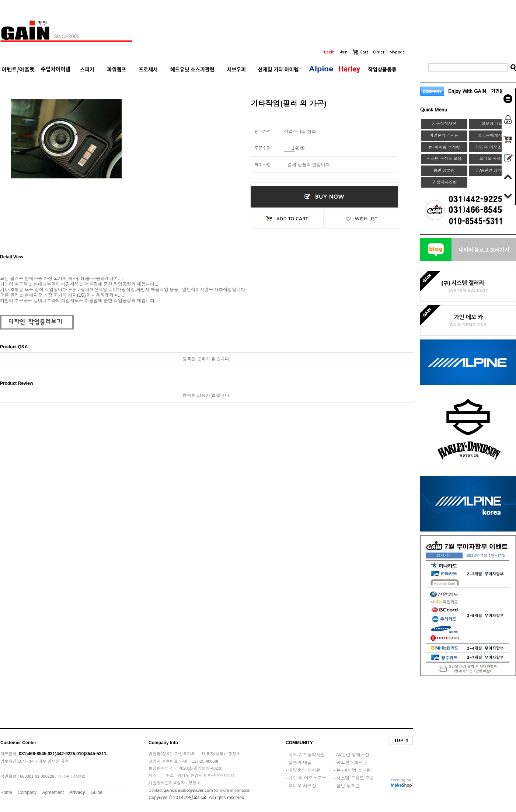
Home (6, 792)
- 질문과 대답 (299, 763)
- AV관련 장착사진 (351, 755)
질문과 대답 (492, 123)
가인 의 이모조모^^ (492, 147)
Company (27, 792)
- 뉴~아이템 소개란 (352, 770)
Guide (97, 792)
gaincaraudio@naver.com (188, 790)
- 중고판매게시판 (350, 763)
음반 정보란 (444, 170)
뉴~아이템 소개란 (444, 147)
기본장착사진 (444, 123)
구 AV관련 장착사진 (492, 170)
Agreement (53, 792)
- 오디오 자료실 (301, 786)
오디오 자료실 (492, 158)
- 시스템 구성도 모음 (354, 778)
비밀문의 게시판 (444, 135)
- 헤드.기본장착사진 (305, 755)
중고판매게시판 (492, 135)
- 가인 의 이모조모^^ (306, 778)
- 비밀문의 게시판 (303, 770)
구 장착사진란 (444, 182)
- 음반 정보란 (347, 786)
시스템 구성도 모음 (444, 158)
